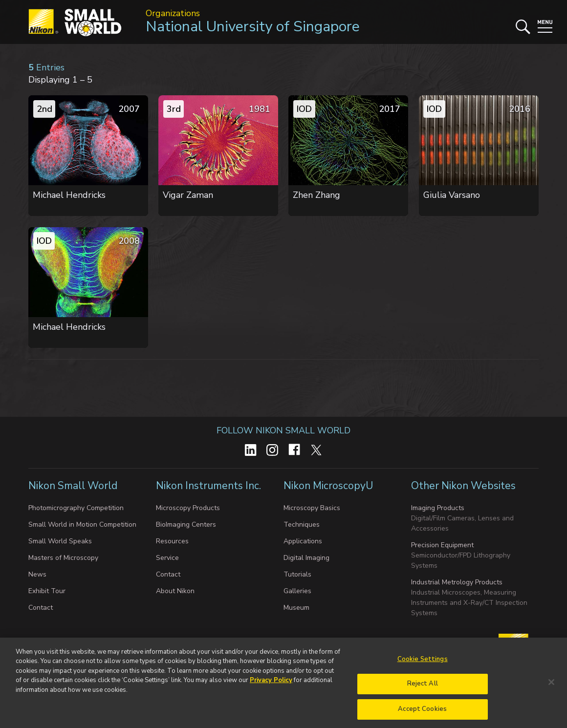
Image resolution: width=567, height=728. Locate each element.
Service (167, 558)
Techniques (302, 525)
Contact (41, 608)
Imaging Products (438, 508)
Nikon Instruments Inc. (210, 486)
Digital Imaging (306, 558)
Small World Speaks (60, 541)
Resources (172, 541)
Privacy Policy (271, 685)
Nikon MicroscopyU (328, 486)
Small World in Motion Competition (82, 525)
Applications (303, 541)
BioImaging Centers (186, 525)
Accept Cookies (422, 713)
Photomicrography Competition (76, 508)
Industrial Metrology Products (457, 582)
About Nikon (175, 591)
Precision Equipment (442, 545)
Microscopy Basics (312, 508)
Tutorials (297, 574)
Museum (296, 608)
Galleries (297, 591)
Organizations (173, 13)
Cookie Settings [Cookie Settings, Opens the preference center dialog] (423, 664)
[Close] (551, 686)
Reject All (423, 688)
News (37, 574)
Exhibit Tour (47, 591)
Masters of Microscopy (63, 558)
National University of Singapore (253, 27)
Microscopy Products (188, 508)
